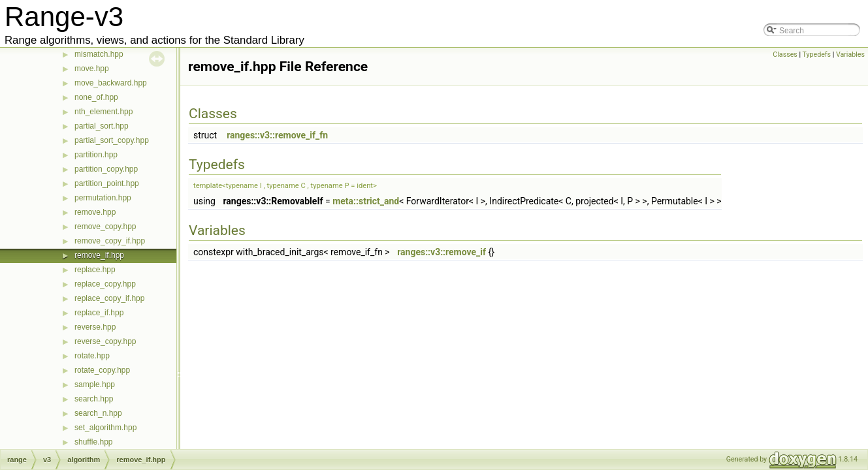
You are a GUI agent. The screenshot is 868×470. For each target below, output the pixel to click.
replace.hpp (95, 270)
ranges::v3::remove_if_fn (277, 135)
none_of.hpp (96, 97)
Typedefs (817, 55)
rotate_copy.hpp (102, 370)
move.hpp (92, 69)
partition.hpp (96, 155)
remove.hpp (95, 212)
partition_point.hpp (107, 183)
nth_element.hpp (104, 112)
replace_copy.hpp (105, 284)
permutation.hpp (103, 198)
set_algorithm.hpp (105, 428)
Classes (785, 55)
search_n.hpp (98, 413)
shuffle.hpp (94, 442)
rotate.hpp (92, 356)
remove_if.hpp (99, 255)
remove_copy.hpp (105, 227)
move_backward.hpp (111, 83)
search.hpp (94, 399)
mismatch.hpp (99, 54)
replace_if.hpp (99, 313)
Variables (850, 55)
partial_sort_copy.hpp (112, 140)
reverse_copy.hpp (105, 341)
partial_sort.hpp (102, 126)
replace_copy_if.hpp (109, 298)
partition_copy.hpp (106, 169)
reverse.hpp (95, 327)
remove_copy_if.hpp (110, 241)
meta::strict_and (366, 201)
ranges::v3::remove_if (442, 252)
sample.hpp (95, 384)
